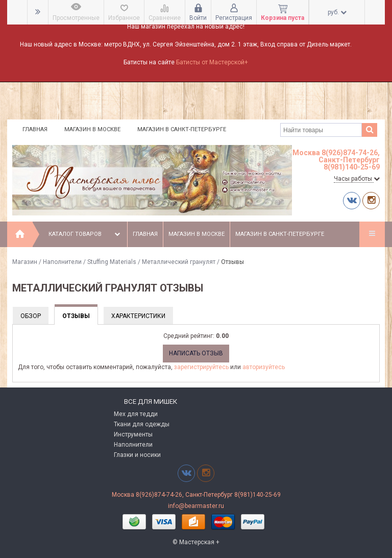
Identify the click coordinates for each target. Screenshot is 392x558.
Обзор (31, 316)
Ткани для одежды (142, 424)
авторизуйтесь (264, 367)
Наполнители (133, 445)
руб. (337, 12)
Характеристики (138, 316)
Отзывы (76, 316)
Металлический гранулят (179, 262)
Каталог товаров (85, 234)
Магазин (25, 262)
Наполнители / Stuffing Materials (90, 262)
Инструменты (133, 434)
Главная (35, 129)
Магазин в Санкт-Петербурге (182, 129)
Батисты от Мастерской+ (212, 62)
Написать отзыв (196, 353)
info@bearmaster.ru (196, 506)
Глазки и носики (137, 455)
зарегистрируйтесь (201, 367)
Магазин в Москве (92, 129)
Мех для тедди (136, 414)
